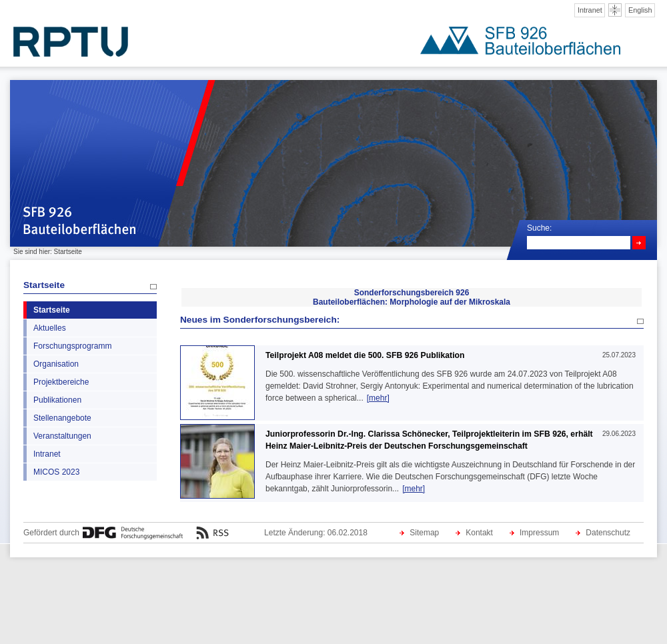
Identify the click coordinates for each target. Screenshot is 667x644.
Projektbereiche (61, 382)
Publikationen (57, 400)
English (640, 10)
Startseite (44, 285)
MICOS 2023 (56, 472)
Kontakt (479, 533)
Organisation (56, 364)
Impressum (539, 533)
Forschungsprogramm (72, 346)
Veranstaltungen (62, 436)
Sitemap (424, 533)
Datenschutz (608, 533)
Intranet (590, 10)
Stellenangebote (62, 418)
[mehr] (378, 398)
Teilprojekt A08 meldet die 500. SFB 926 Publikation (365, 355)
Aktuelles (50, 328)
